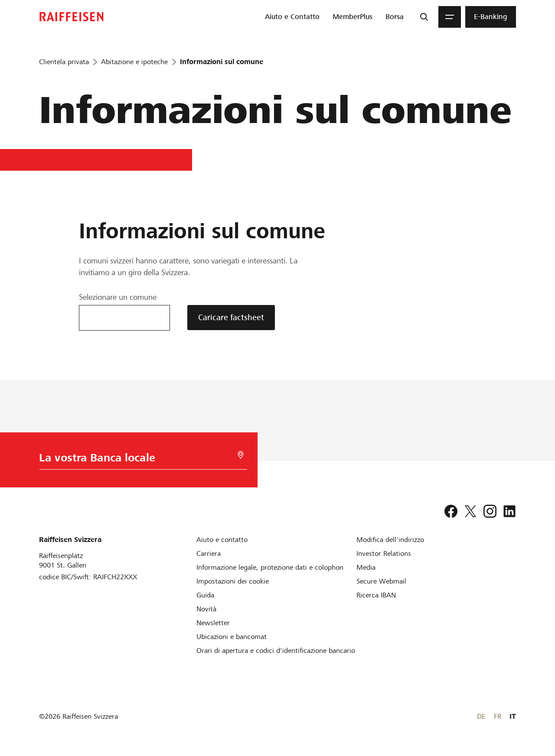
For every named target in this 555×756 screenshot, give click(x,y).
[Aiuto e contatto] (222, 540)
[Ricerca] (424, 17)
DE (481, 716)
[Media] (366, 567)
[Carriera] (209, 553)
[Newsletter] (213, 623)
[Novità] (206, 609)
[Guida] (205, 595)
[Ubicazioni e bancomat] (232, 637)
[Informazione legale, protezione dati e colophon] (270, 567)
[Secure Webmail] (381, 581)
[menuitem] (292, 17)
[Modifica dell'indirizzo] (390, 540)
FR (498, 716)
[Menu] (450, 17)
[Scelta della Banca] (142, 460)
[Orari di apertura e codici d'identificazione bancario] (276, 651)
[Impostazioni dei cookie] (233, 581)
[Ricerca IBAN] (376, 595)
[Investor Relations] (384, 553)
